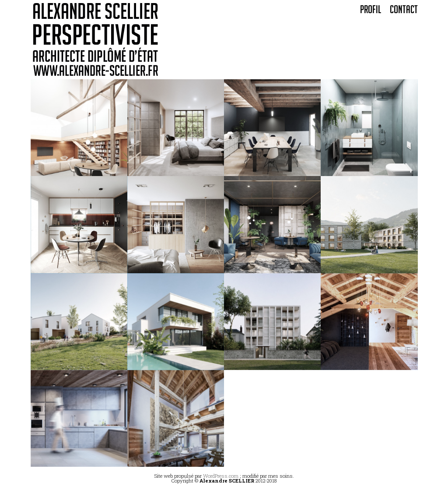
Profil (371, 11)
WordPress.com (221, 476)
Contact (404, 11)
